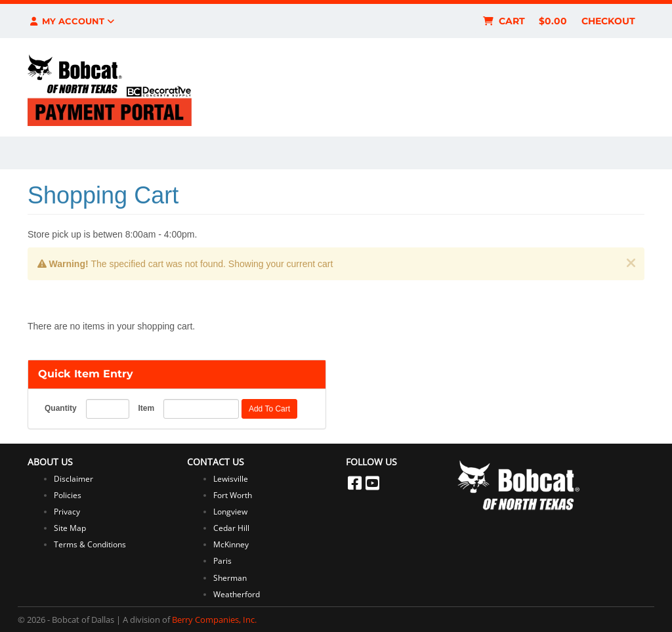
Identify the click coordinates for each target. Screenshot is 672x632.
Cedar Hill (231, 528)
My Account (71, 21)
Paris (222, 561)
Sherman (230, 578)
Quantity (61, 408)
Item (146, 408)
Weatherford (237, 594)
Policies (68, 495)
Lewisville (231, 479)
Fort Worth (233, 495)
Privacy (67, 512)
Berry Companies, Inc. (214, 620)
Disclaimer (73, 479)
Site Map (70, 528)
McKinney (231, 544)
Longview (230, 512)
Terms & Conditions (90, 544)
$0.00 (553, 21)
